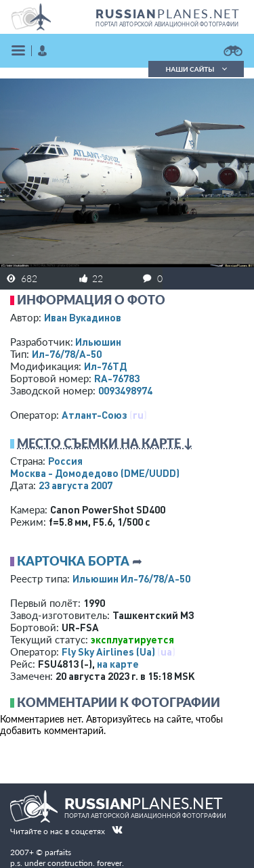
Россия (65, 461)
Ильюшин (98, 342)
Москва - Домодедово (95, 473)
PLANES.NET (168, 14)
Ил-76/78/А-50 (67, 354)
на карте (118, 664)
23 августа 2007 (76, 485)
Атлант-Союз (94, 415)
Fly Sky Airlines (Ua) (108, 652)
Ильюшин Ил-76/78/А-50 (131, 578)
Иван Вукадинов (83, 317)
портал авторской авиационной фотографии (167, 24)
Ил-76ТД (105, 366)
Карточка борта (73, 561)
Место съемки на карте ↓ (105, 443)
